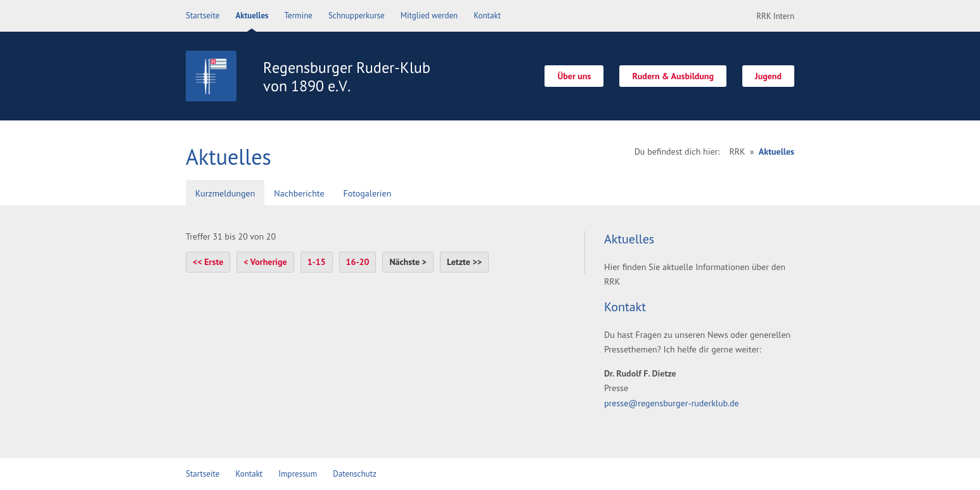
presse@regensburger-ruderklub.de (672, 403)
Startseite (203, 16)
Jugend (768, 76)
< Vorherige (265, 262)
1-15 (317, 262)
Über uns (574, 76)
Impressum (298, 474)
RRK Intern (775, 16)
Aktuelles (252, 16)
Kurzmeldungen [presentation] (225, 193)
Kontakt (487, 16)
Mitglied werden (429, 16)
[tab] (225, 194)
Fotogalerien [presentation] (368, 193)
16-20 (358, 262)
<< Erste (208, 262)
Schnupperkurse (357, 16)
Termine (299, 16)
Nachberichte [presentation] (299, 193)
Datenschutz (355, 474)
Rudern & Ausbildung (673, 76)
